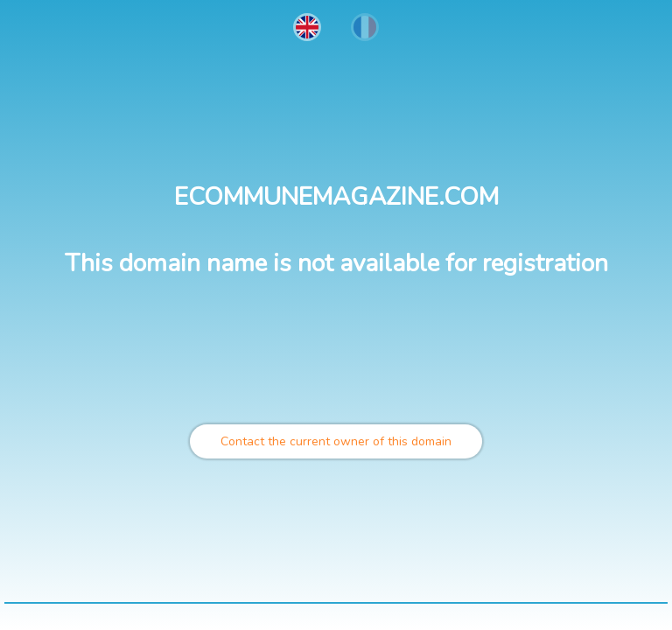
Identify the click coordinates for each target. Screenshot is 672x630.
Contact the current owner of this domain (336, 441)
